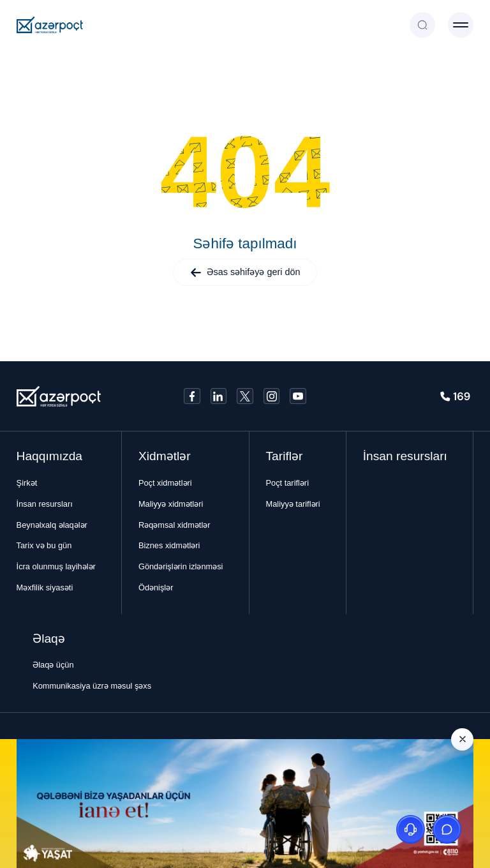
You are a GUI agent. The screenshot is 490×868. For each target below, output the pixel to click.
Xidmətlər (165, 456)
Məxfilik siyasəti (45, 587)
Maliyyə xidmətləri (171, 504)
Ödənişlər (156, 587)
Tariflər (285, 456)
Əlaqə (49, 639)
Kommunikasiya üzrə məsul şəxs (92, 686)
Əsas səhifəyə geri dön (245, 273)
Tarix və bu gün (44, 545)
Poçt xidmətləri (165, 483)
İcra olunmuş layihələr (56, 566)
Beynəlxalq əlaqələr (52, 525)
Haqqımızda (49, 456)
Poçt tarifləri (287, 483)
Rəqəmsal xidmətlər (174, 525)
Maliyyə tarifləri (293, 504)
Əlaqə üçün (53, 665)
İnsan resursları (45, 504)
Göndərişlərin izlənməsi (181, 566)
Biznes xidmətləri (169, 545)
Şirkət (27, 483)
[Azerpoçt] (50, 25)
